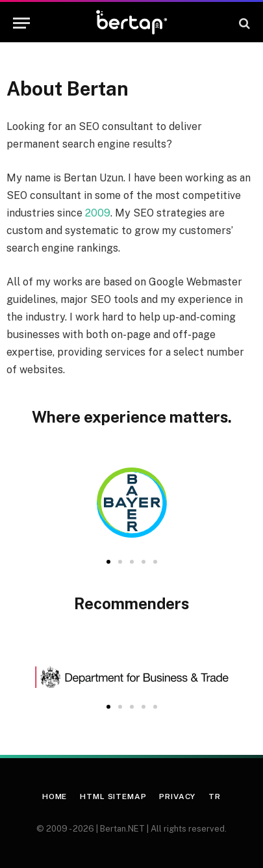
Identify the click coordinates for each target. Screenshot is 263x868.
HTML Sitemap (113, 796)
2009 (98, 213)
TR (215, 796)
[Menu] (21, 23)
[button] (108, 562)
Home (55, 796)
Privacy (177, 796)
